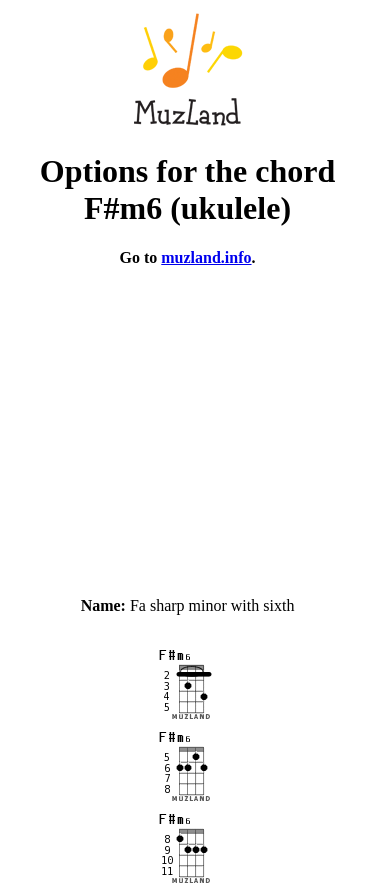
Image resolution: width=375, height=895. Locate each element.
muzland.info (206, 257)
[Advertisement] (187, 423)
